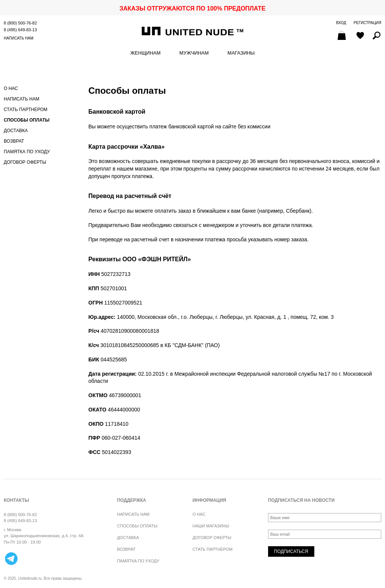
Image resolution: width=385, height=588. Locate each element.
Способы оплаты (27, 120)
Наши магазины (211, 526)
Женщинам (146, 53)
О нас (11, 88)
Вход (341, 23)
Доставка (16, 131)
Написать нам (19, 38)
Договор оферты (25, 162)
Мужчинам (194, 53)
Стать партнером (26, 110)
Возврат (14, 141)
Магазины (241, 53)
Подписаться (291, 551)
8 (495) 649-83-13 (20, 30)
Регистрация (368, 23)
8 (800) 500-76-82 (20, 23)
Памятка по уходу (27, 152)
